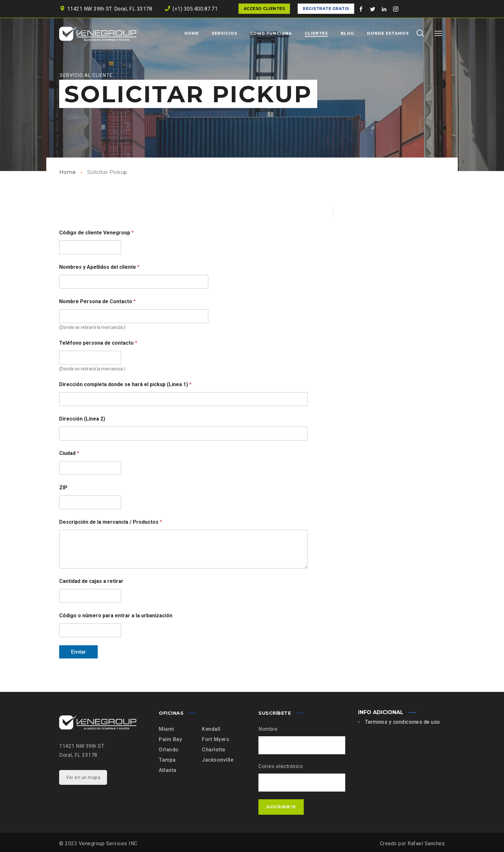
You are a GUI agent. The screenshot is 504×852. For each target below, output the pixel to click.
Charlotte (214, 750)
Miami (166, 729)
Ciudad (69, 453)
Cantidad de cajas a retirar (91, 581)
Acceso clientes (264, 9)
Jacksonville (218, 760)
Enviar (78, 652)
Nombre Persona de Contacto (97, 301)
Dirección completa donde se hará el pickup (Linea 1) (125, 384)
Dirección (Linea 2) (82, 419)
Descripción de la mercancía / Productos (111, 522)
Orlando (169, 750)
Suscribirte (281, 807)
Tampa (167, 760)
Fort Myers (216, 739)
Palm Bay (170, 739)
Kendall (211, 729)
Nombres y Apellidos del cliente (99, 267)
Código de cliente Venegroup (96, 233)
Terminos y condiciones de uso (403, 722)
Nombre (268, 729)
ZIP (63, 488)
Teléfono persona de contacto (98, 343)
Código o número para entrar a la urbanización (116, 616)
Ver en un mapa (83, 777)
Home (67, 172)
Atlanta (168, 770)
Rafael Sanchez (426, 843)
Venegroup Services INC (108, 843)
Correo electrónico (281, 766)
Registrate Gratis (326, 9)
